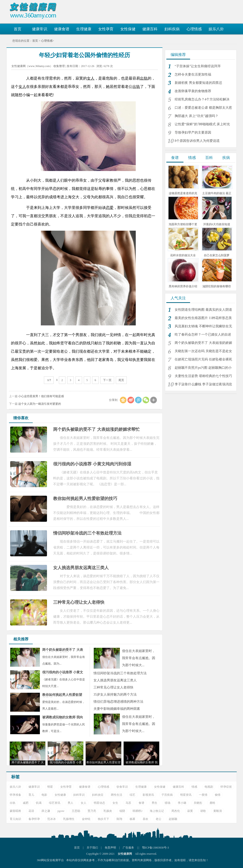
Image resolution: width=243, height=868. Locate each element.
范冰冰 (51, 819)
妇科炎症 (98, 795)
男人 (70, 803)
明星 (50, 787)
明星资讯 (186, 795)
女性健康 (60, 795)
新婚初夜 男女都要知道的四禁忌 (198, 83)
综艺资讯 (55, 803)
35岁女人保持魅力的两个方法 (115, 695)
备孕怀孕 (34, 819)
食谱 (175, 158)
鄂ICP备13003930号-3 (156, 848)
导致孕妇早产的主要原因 (193, 133)
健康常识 (40, 29)
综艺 (132, 795)
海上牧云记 (157, 811)
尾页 (121, 380)
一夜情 (203, 795)
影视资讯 (148, 795)
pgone (61, 811)
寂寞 (190, 811)
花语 (31, 811)
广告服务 (128, 848)
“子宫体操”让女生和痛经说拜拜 (198, 66)
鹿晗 (212, 803)
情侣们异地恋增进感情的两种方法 (118, 702)
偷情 (218, 795)
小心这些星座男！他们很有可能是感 (41, 396)
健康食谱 (62, 29)
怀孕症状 (226, 787)
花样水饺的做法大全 (183, 255)
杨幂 (132, 819)
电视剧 (209, 787)
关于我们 (92, 848)
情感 (192, 158)
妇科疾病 (172, 29)
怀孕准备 (15, 795)
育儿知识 (15, 819)
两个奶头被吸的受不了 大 (28, 762)
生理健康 (84, 29)
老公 (159, 819)
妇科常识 (79, 795)
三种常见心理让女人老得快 (113, 687)
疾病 (226, 158)
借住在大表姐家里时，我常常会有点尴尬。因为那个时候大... (139, 658)
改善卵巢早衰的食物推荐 (193, 91)
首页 (18, 29)
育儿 (31, 795)
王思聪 (76, 811)
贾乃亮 (92, 811)
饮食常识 (122, 787)
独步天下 (103, 819)
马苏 (128, 803)
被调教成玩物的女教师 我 (142, 762)
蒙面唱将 (15, 811)
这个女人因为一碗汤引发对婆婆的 (40, 404)
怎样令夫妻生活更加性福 (193, 74)
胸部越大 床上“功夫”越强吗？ (196, 116)
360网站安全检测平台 (50, 860)
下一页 (107, 380)
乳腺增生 (69, 819)
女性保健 (128, 29)
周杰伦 (176, 811)
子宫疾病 (167, 795)
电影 (44, 795)
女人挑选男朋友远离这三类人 (115, 680)
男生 (154, 803)
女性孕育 (106, 29)
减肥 (26, 803)
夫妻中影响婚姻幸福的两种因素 (117, 709)
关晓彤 (198, 803)
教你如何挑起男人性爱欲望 (103, 762)
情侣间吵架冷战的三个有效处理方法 (120, 673)
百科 (209, 158)
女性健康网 (35, 11)
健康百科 (150, 29)
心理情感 (194, 29)
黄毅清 (218, 811)
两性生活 (117, 795)
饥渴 (39, 803)
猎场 (168, 803)
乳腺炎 (108, 811)
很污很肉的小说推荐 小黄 (66, 762)
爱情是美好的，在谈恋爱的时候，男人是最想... (64, 702)
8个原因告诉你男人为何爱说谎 (197, 141)
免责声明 (110, 848)
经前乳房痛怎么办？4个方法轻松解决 (202, 99)
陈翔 (119, 819)
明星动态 (99, 803)
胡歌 (203, 811)
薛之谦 (46, 811)
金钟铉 (86, 819)
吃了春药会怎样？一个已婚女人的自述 (203, 335)
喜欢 (145, 819)
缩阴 (122, 811)
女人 (84, 803)
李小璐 (182, 803)
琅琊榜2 (137, 811)
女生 (115, 803)
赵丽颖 (173, 819)
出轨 (13, 803)
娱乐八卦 (216, 29)
